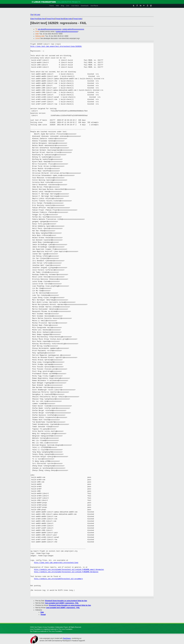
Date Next (42, 19)
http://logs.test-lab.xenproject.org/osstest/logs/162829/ (56, 46)
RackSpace (67, 638)
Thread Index (77, 19)
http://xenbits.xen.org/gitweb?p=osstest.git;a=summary (59, 579)
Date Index (68, 19)
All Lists (37, 15)
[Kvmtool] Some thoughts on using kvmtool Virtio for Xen (66, 601)
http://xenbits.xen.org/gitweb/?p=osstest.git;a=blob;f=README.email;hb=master (69, 570)
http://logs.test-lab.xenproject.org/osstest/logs (56, 563)
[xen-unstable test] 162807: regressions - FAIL (62, 603)
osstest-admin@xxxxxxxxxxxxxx (73, 29)
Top (32, 15)
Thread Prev (50, 19)
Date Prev (34, 19)
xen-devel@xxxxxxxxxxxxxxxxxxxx (50, 29)
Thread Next (60, 19)
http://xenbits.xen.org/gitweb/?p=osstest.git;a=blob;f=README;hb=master (66, 572)
